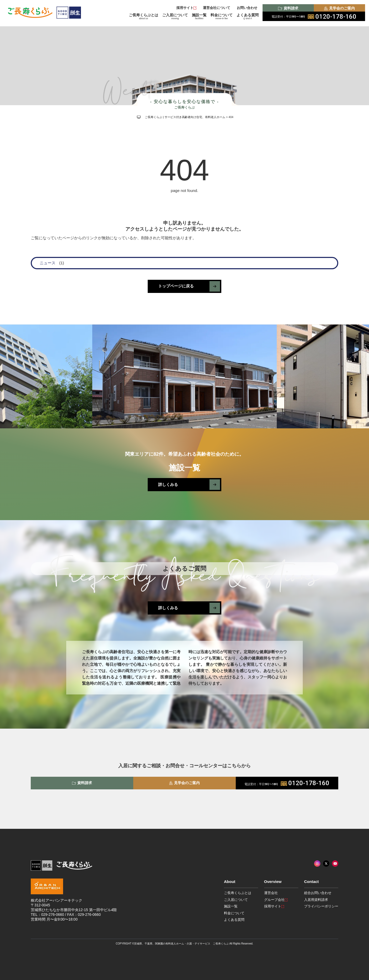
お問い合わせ (247, 8)
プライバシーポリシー (321, 906)
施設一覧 (199, 16)
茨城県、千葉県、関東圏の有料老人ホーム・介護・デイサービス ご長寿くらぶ (181, 944)
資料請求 (288, 8)
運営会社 (271, 893)
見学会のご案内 (339, 8)
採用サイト (186, 8)
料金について (222, 16)
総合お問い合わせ (318, 893)
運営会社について (217, 8)
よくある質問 (248, 16)
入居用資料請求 (316, 900)
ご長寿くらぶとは (143, 16)
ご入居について (175, 16)
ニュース (48, 263)
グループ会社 (276, 900)
